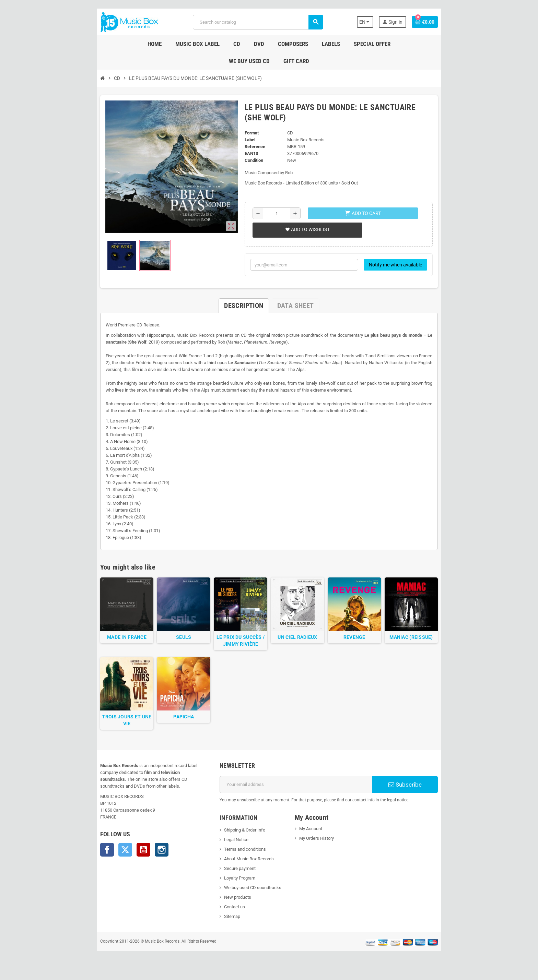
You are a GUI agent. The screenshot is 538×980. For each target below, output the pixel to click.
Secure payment (229, 880)
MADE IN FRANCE (99, 644)
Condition (248, 133)
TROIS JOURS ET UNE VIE (99, 735)
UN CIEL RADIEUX (303, 644)
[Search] (256, 22)
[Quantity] (274, 186)
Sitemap (221, 928)
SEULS (167, 644)
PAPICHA (167, 735)
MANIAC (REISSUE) (439, 644)
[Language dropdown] (396, 22)
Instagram (128, 854)
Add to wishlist (303, 202)
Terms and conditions (234, 861)
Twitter (92, 854)
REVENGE (371, 644)
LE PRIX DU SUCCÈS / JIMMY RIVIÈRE (235, 648)
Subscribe (432, 796)
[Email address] (300, 796)
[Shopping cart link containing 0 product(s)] (458, 22)
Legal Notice (225, 851)
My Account (314, 840)
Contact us (223, 918)
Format (246, 105)
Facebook (73, 854)
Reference (249, 119)
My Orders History (320, 850)
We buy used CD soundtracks (241, 899)
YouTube (110, 854)
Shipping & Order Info (233, 842)
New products (226, 909)
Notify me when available (429, 237)
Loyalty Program (228, 890)
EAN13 (246, 126)
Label (244, 112)
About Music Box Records (238, 870)
